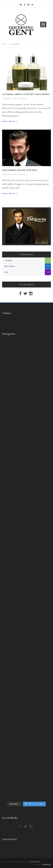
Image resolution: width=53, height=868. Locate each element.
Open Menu (43, 24)
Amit (15, 98)
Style (6, 272)
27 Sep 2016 (6, 98)
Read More (10, 121)
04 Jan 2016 (6, 174)
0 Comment (23, 98)
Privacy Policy (35, 862)
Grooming (8, 260)
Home (4, 44)
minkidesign (47, 864)
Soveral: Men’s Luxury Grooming (26, 94)
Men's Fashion (10, 266)
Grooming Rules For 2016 (20, 170)
